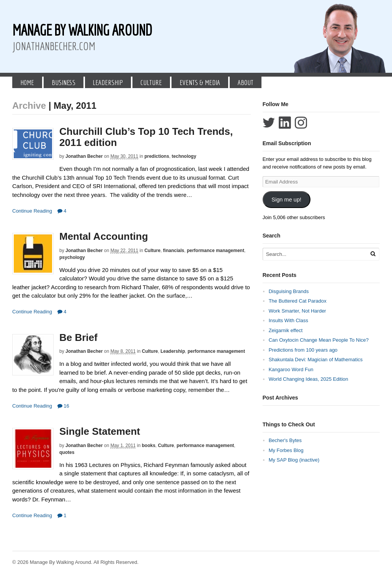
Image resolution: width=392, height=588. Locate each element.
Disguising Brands (289, 291)
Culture (151, 82)
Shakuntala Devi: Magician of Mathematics (316, 360)
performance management (216, 251)
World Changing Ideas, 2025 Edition (309, 379)
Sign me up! (286, 200)
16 (63, 406)
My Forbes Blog (286, 450)
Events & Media (200, 82)
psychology (72, 257)
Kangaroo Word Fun (291, 369)
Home (27, 82)
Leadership (108, 82)
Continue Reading (32, 211)
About (246, 82)
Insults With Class (288, 320)
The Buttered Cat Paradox (298, 301)
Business (64, 82)
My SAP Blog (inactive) (294, 460)
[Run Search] (373, 254)
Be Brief (78, 337)
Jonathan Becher (84, 156)
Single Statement (100, 431)
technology (184, 156)
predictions (157, 156)
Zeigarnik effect (286, 330)
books (149, 446)
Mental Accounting (104, 236)
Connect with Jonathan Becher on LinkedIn (285, 123)
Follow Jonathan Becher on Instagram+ (301, 123)
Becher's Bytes (285, 440)
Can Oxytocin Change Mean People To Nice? (319, 340)
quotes (67, 452)
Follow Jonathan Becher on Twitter (269, 123)
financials (174, 251)
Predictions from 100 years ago (303, 350)
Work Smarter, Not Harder (297, 311)
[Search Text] (315, 254)
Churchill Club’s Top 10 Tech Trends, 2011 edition (146, 137)
